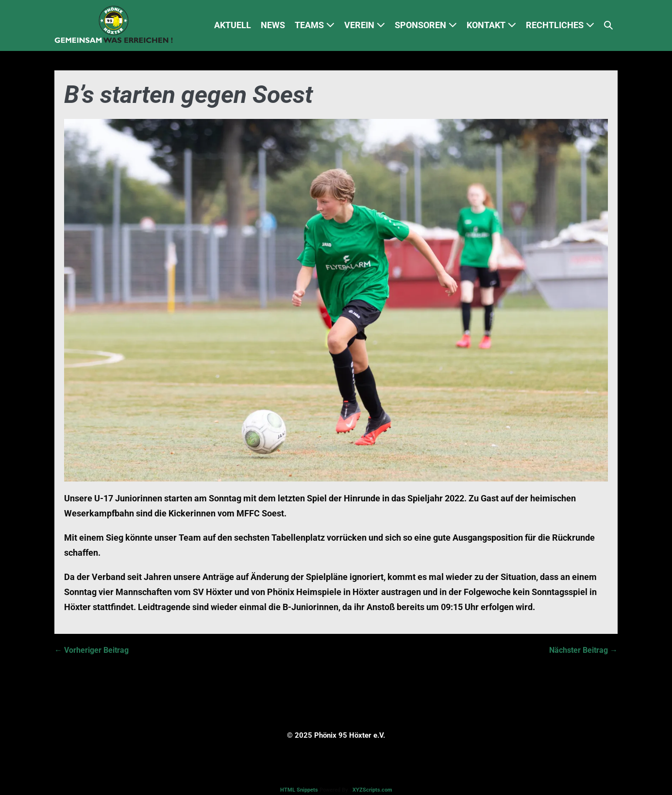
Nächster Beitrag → (583, 650)
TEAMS (315, 25)
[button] (608, 25)
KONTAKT (491, 25)
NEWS (273, 25)
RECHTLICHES (560, 25)
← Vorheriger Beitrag (92, 650)
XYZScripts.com (372, 790)
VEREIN (365, 25)
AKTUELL (233, 25)
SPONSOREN (426, 25)
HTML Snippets (299, 790)
